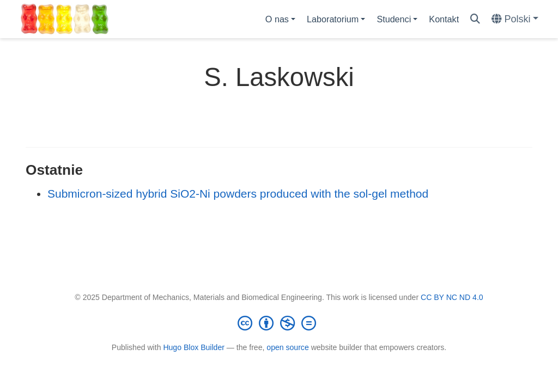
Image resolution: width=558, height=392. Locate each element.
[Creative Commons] (279, 323)
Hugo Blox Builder (194, 347)
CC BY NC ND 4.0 (452, 297)
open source (287, 347)
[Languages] (515, 19)
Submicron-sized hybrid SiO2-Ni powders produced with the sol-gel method (238, 194)
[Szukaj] (475, 19)
